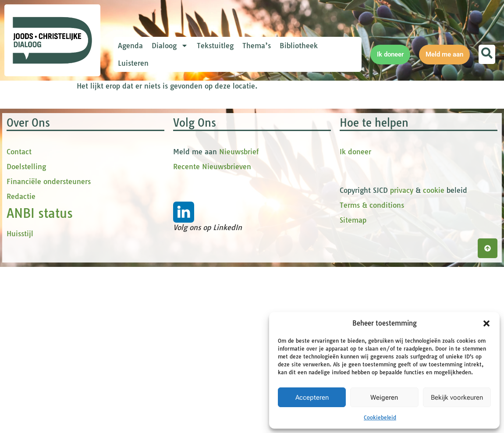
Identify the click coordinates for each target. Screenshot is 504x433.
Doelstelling (26, 347)
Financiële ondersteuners (49, 362)
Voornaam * (155, 153)
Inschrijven (195, 247)
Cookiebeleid (380, 417)
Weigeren (384, 398)
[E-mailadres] (195, 137)
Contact (19, 332)
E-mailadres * (158, 124)
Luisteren (133, 63)
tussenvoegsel (160, 182)
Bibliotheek (299, 46)
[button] (486, 323)
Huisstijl (20, 414)
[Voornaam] (195, 166)
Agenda (130, 46)
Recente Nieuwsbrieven (212, 347)
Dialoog (170, 46)
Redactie (21, 376)
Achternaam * (158, 211)
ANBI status (40, 393)
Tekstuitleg (215, 46)
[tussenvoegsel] (195, 195)
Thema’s (257, 46)
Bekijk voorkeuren (457, 398)
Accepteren (312, 398)
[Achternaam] (195, 224)
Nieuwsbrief (239, 332)
